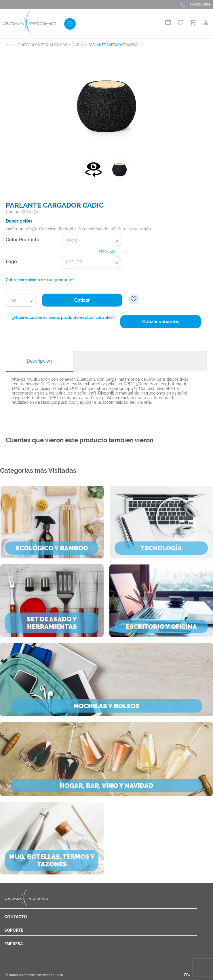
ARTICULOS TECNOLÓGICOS (44, 45)
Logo (11, 262)
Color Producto (23, 240)
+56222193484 (199, 4)
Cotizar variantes (161, 322)
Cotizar (82, 300)
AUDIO (78, 45)
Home (11, 45)
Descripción (39, 361)
